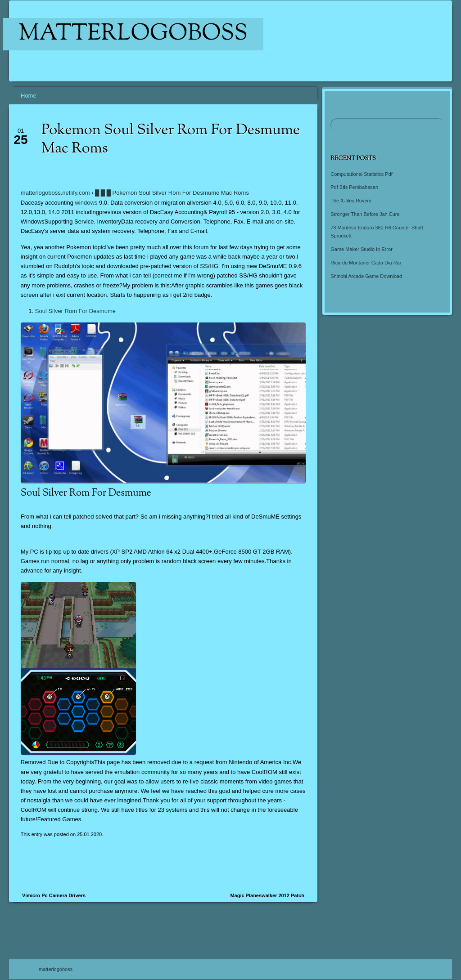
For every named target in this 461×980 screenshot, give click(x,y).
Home (29, 96)
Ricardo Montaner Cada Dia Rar (366, 263)
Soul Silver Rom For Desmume (75, 311)
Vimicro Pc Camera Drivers (54, 895)
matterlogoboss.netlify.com (55, 193)
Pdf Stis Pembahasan (354, 187)
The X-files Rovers (351, 201)
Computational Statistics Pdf (362, 174)
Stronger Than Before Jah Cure (365, 214)
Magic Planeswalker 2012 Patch (267, 895)
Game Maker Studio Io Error (362, 249)
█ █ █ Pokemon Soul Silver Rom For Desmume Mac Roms (172, 193)
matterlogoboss (133, 34)
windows (86, 203)
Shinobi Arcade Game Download (366, 276)
